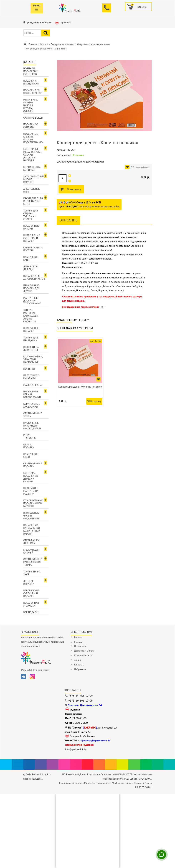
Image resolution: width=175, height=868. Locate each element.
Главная (33, 44)
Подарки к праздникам (31, 82)
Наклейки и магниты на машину (31, 491)
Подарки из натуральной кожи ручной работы (32, 529)
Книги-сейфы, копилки (32, 168)
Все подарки (31, 612)
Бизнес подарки (29, 446)
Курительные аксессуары (32, 405)
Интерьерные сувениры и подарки (32, 238)
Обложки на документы (31, 348)
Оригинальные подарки (33, 465)
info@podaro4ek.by (76, 749)
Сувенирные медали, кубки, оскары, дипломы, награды (33, 155)
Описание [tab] (68, 220)
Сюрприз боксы (33, 118)
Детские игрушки (29, 582)
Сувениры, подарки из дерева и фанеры (31, 477)
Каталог (44, 44)
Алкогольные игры (32, 190)
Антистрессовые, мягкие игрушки (34, 179)
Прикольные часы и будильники (31, 516)
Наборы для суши (31, 455)
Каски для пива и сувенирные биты (33, 201)
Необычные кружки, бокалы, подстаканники (33, 138)
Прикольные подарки (31, 330)
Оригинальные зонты (33, 415)
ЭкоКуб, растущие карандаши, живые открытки (31, 316)
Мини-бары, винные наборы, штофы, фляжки (31, 105)
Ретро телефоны (30, 437)
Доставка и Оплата (84, 651)
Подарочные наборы (31, 227)
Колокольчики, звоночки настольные (33, 359)
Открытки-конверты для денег (94, 44)
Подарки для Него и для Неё (33, 92)
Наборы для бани (31, 258)
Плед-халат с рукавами (31, 377)
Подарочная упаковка (63, 44)
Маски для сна (33, 385)
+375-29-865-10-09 (81, 700)
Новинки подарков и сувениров (31, 71)
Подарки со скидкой (31, 126)
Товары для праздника (31, 339)
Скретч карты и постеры (33, 249)
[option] (80, 372)
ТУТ (103, 307)
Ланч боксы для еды (31, 268)
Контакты (79, 665)
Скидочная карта (83, 655)
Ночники (29, 369)
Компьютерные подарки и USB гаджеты (33, 503)
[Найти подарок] (46, 33)
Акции (78, 660)
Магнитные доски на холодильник (32, 301)
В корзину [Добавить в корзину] (73, 189)
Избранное (80, 669)
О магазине (80, 646)
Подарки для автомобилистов (34, 277)
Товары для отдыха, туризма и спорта (31, 215)
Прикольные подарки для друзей (32, 288)
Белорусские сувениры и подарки (31, 593)
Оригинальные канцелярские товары (33, 562)
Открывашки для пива (31, 542)
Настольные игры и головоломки (32, 394)
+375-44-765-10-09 (81, 696)
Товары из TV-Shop (32, 573)
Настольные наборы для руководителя (32, 426)
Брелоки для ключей (31, 551)
